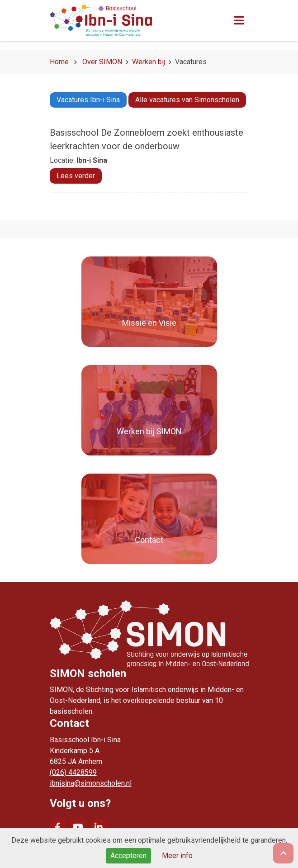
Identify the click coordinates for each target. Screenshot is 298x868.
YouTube (78, 827)
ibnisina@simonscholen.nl (91, 783)
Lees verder (76, 176)
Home (59, 62)
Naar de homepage (124, 20)
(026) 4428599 (73, 772)
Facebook (58, 827)
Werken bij (149, 62)
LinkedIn (99, 827)
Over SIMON (102, 62)
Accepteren (128, 856)
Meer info (177, 856)
